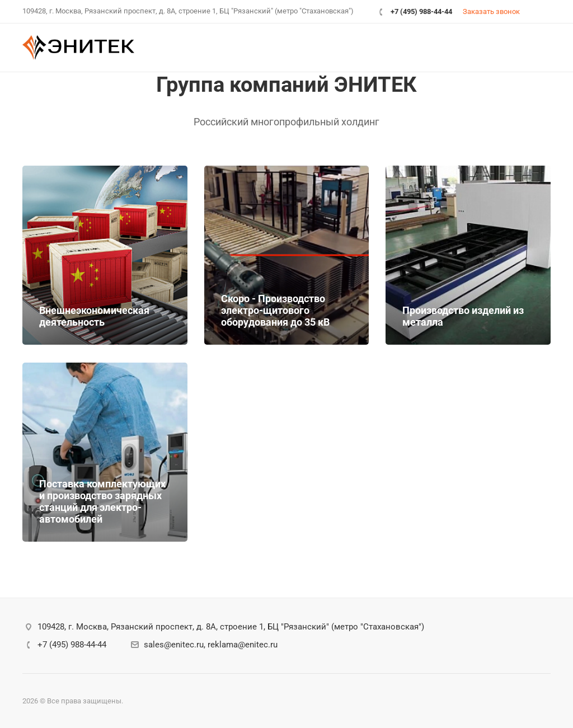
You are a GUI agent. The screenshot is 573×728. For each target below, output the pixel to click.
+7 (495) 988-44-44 (421, 11)
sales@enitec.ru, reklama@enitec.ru (211, 645)
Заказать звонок (491, 11)
